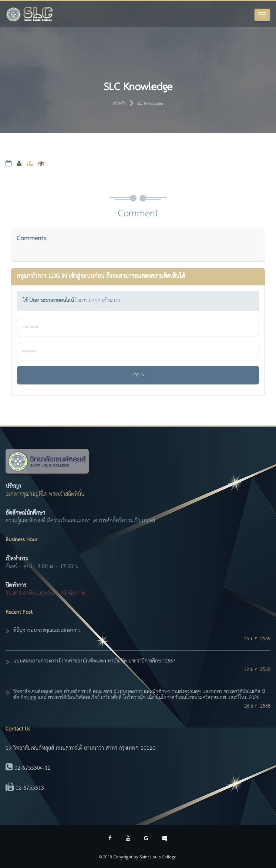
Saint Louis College (158, 857)
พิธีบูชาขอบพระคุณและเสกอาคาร (47, 630)
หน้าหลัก (119, 104)
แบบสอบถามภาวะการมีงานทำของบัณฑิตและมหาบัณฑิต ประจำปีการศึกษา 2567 (94, 661)
